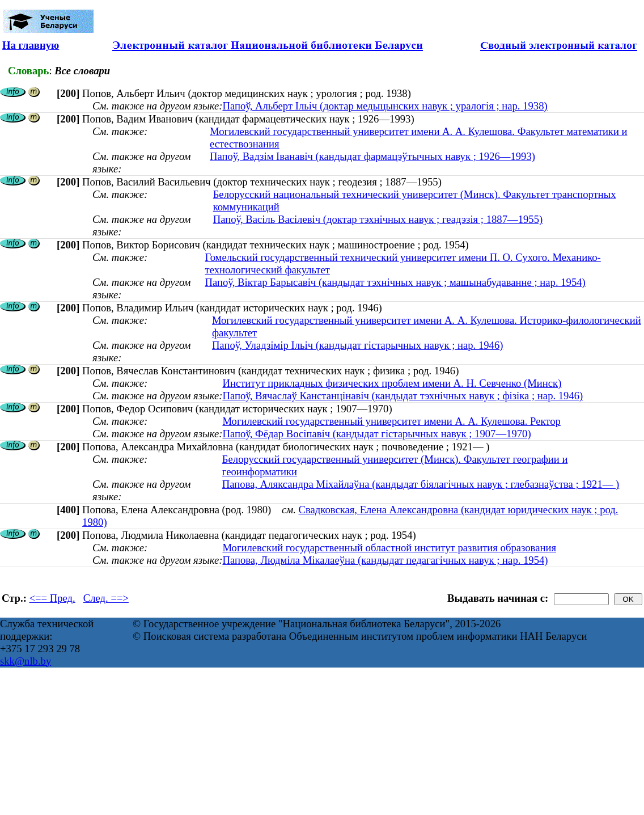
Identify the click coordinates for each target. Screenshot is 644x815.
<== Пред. (52, 598)
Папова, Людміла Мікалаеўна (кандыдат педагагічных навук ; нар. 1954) (385, 560)
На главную (31, 45)
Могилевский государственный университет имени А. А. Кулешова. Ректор (391, 421)
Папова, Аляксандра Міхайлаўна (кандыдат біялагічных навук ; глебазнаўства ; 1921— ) (421, 484)
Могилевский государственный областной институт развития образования (389, 548)
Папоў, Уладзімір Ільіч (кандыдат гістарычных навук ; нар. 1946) (358, 345)
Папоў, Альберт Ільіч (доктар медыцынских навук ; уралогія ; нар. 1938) (385, 106)
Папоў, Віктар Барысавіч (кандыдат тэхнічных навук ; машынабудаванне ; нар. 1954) (395, 282)
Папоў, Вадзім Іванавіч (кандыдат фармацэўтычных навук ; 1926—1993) (372, 156)
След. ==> (106, 598)
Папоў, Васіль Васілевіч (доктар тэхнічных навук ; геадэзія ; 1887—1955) (378, 219)
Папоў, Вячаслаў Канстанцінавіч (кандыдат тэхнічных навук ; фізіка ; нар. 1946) (402, 396)
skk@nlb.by (26, 661)
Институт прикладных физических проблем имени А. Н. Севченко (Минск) (392, 383)
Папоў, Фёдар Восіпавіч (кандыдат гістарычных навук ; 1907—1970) (376, 434)
